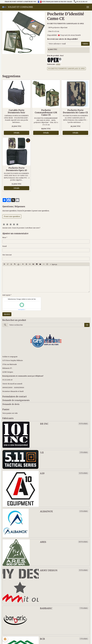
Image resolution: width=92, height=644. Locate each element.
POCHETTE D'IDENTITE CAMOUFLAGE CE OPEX (66, 69)
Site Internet (7, 255)
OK (87, 325)
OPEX (58, 64)
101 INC (44, 424)
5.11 (42, 453)
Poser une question (12, 216)
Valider (85, 44)
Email (4, 246)
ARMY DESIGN (49, 570)
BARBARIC (46, 608)
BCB (42, 639)
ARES (43, 542)
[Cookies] (5, 639)
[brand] (17, 7)
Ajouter (7, 314)
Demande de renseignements (16, 400)
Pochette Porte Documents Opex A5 (17, 169)
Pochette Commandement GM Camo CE (46, 113)
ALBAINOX (46, 511)
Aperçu (53, 264)
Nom (4, 237)
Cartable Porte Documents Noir (16, 111)
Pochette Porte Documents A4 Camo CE (75, 111)
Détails (16, 133)
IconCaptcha (21, 310)
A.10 (42, 473)
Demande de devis (11, 404)
